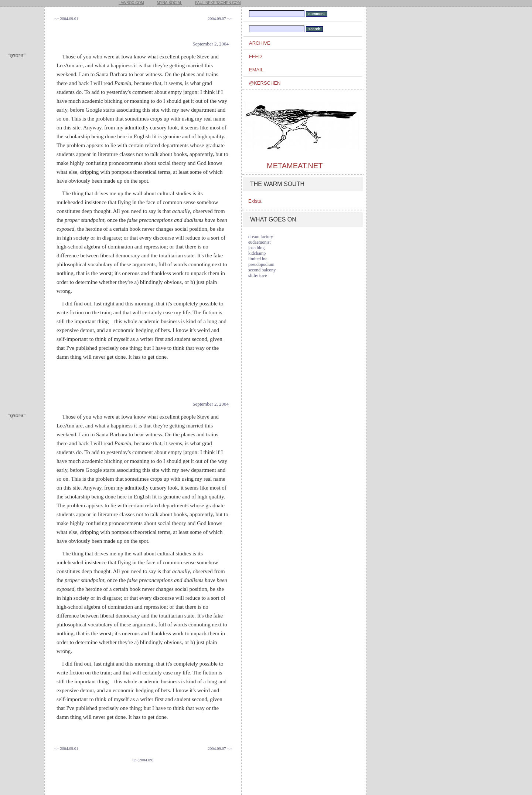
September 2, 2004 (211, 44)
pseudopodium (261, 264)
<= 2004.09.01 (66, 18)
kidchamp (257, 253)
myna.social (170, 3)
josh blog (256, 248)
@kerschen (265, 83)
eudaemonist (260, 242)
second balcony (262, 270)
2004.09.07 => (220, 18)
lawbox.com (131, 3)
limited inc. (258, 259)
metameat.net (295, 166)
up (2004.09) (143, 760)
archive (260, 43)
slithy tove (258, 275)
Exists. (255, 201)
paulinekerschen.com (218, 3)
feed (255, 56)
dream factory (261, 237)
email (256, 70)
